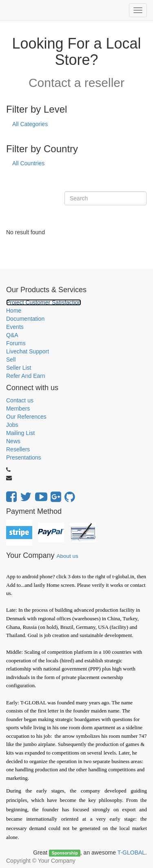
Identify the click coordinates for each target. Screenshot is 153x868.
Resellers (18, 449)
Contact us (20, 400)
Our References (26, 417)
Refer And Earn (26, 376)
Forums (16, 343)
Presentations (24, 457)
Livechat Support (28, 351)
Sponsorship (64, 853)
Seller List (19, 368)
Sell (11, 360)
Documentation (25, 319)
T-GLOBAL (131, 852)
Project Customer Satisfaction (44, 302)
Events (15, 327)
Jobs (12, 425)
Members (18, 408)
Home (14, 311)
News (13, 441)
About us (67, 556)
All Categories (30, 124)
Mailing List (20, 433)
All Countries (28, 163)
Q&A (12, 335)
